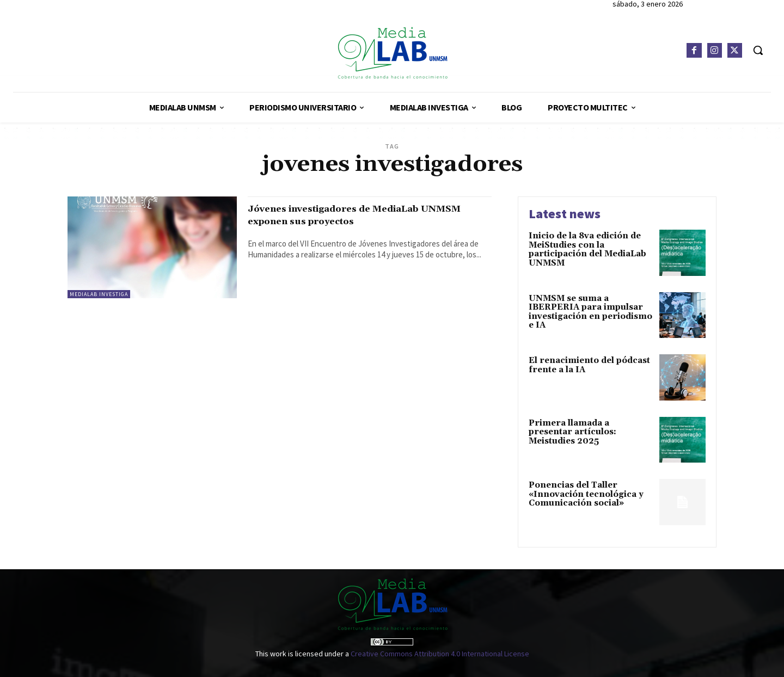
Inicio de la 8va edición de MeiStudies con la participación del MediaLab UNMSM (587, 250)
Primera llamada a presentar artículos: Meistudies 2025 (572, 432)
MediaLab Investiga (99, 294)
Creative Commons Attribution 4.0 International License (440, 654)
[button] (758, 50)
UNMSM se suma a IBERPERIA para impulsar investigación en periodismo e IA (590, 312)
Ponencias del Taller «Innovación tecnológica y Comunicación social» (586, 494)
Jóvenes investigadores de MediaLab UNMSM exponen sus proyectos (357, 215)
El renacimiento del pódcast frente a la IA (589, 365)
